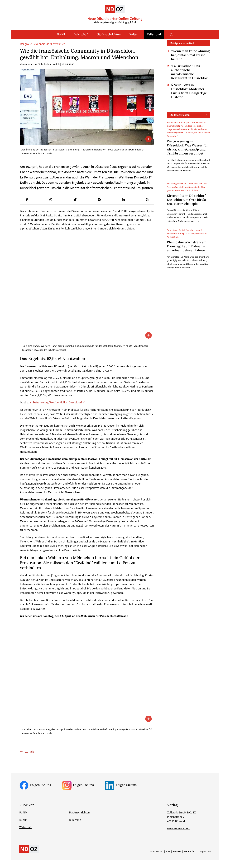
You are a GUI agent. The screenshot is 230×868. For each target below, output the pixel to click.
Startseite (25, 43)
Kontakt (177, 859)
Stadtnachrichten (109, 34)
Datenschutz (190, 859)
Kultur (134, 34)
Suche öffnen (171, 34)
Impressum (205, 859)
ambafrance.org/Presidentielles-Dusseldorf (56, 410)
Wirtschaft (81, 34)
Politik (61, 34)
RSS (168, 859)
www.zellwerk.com (179, 836)
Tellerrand (154, 34)
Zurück (29, 759)
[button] (27, 207)
